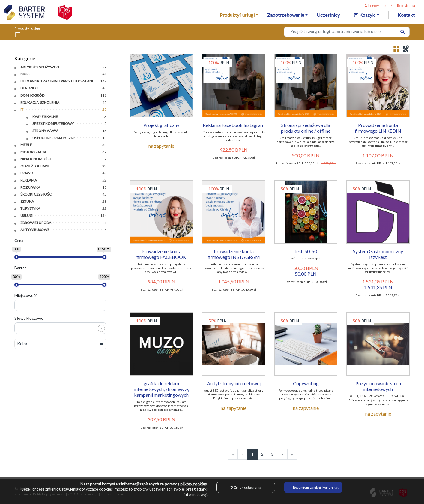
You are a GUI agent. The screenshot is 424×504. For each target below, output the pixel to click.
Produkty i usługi (28, 28)
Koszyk (365, 15)
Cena (19, 240)
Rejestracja (406, 6)
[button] (60, 344)
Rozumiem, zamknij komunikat (314, 487)
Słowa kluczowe (29, 318)
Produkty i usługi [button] (237, 15)
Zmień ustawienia (246, 487)
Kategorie (25, 58)
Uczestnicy (328, 15)
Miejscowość (26, 295)
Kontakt (406, 15)
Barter (20, 268)
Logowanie (375, 6)
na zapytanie (161, 146)
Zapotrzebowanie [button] (286, 15)
